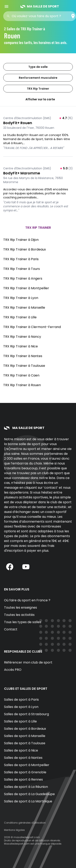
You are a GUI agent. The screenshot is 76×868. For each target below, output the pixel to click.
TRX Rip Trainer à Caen (21, 375)
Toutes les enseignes (21, 607)
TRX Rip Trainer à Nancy (22, 337)
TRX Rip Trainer (38, 89)
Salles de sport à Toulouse (25, 743)
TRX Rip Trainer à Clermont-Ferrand (32, 327)
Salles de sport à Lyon (21, 707)
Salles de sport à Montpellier (27, 765)
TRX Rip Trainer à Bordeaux (25, 249)
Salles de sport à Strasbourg (26, 714)
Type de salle (38, 67)
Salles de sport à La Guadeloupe (29, 794)
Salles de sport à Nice (21, 750)
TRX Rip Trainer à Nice (21, 346)
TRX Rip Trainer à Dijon (21, 240)
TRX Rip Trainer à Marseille (24, 308)
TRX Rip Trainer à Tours (22, 269)
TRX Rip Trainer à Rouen (22, 385)
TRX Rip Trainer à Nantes (23, 356)
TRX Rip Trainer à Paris (21, 259)
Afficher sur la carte (38, 99)
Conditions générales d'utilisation (25, 823)
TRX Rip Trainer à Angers (23, 278)
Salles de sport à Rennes (23, 779)
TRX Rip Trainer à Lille (20, 317)
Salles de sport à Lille (20, 721)
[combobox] (41, 16)
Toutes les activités (19, 615)
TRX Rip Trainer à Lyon (21, 298)
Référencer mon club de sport (28, 662)
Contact (11, 629)
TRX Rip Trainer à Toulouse (24, 366)
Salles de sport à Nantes (23, 758)
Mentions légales (14, 830)
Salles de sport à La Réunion (26, 787)
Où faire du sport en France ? (27, 600)
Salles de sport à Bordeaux (25, 729)
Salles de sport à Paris (21, 700)
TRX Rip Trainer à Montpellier (26, 288)
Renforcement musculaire (38, 78)
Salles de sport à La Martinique (28, 801)
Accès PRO (13, 670)
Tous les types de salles (23, 622)
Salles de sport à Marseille (25, 736)
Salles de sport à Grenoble (25, 772)
